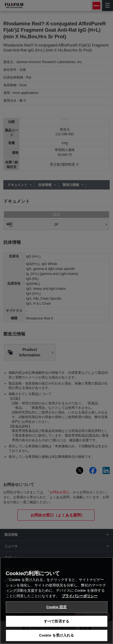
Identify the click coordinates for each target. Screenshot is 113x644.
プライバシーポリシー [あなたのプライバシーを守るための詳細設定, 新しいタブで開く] (80, 596)
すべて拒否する (57, 621)
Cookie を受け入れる (57, 636)
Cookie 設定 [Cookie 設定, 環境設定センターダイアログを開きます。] (57, 607)
